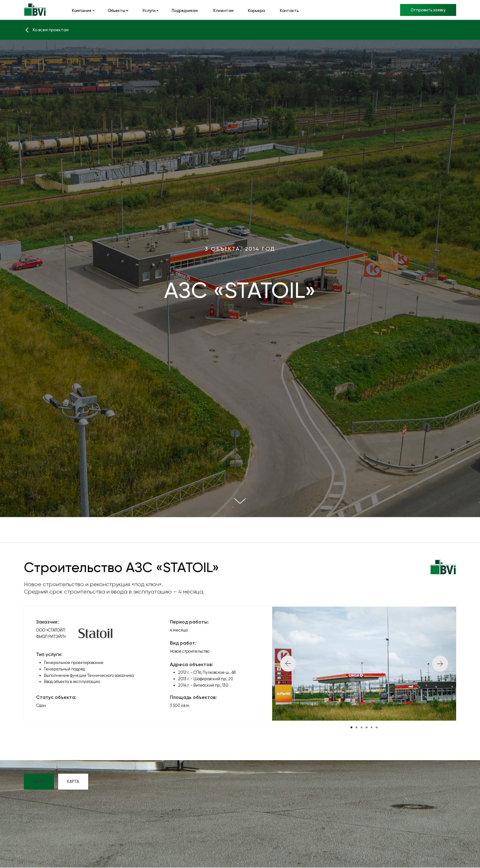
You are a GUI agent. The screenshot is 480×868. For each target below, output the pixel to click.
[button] (428, 10)
